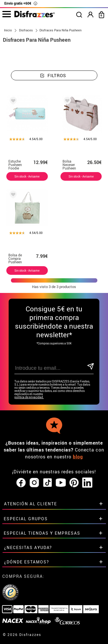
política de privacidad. (29, 397)
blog (78, 457)
